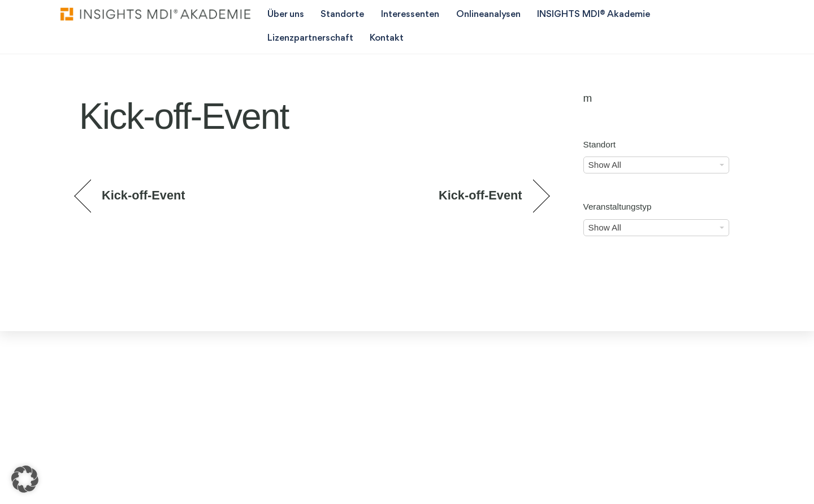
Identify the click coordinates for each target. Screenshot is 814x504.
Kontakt (387, 38)
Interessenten (410, 14)
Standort (599, 144)
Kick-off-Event (144, 195)
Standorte (342, 14)
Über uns (286, 14)
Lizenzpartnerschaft (310, 38)
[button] (25, 479)
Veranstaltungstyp (618, 207)
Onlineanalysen (488, 14)
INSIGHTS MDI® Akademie (594, 14)
